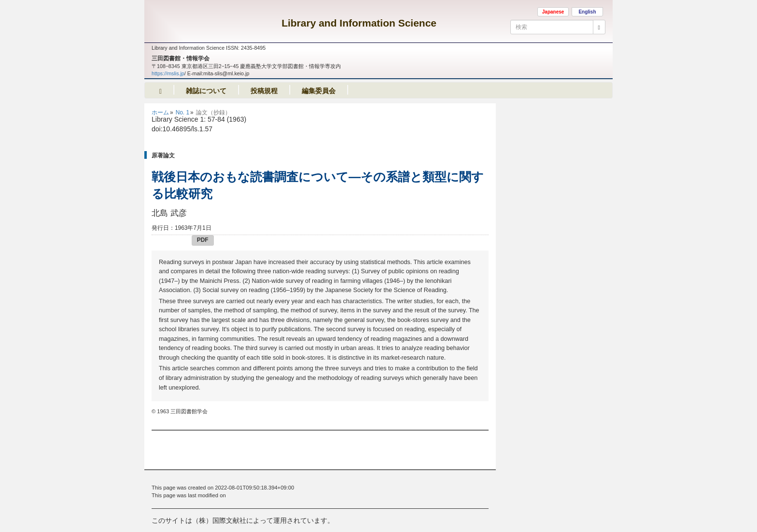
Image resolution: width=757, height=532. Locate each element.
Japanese (553, 12)
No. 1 (182, 112)
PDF (203, 240)
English (587, 12)
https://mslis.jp (168, 73)
